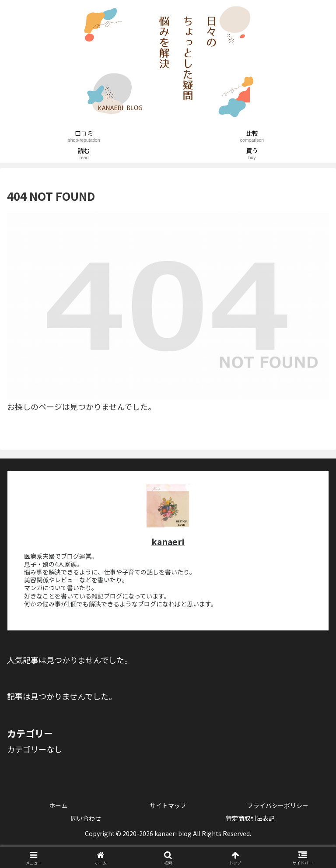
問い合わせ (86, 818)
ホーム (58, 805)
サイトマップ (168, 805)
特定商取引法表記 (250, 818)
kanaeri (168, 541)
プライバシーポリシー (278, 805)
